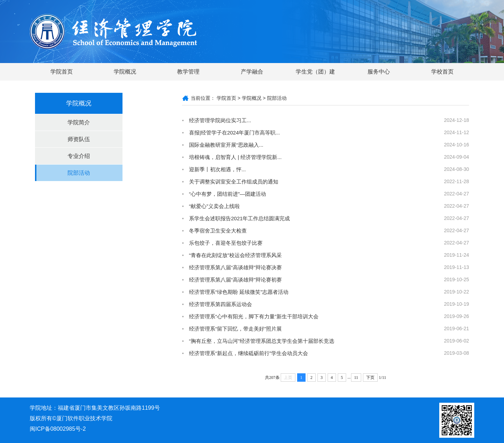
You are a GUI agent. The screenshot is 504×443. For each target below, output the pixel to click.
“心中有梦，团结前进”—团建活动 (227, 194)
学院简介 (79, 122)
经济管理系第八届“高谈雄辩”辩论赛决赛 (235, 267)
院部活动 (79, 173)
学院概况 (125, 72)
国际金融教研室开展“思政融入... (226, 145)
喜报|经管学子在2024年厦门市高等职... (234, 133)
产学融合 (252, 72)
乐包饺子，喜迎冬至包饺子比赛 (226, 243)
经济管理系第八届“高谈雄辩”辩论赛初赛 (235, 280)
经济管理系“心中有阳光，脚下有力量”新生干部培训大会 (254, 316)
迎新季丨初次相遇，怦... (218, 169)
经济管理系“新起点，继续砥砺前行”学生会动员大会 (248, 353)
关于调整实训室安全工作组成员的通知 (234, 182)
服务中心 (379, 72)
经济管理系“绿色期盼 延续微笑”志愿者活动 (239, 292)
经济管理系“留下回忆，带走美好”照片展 (235, 329)
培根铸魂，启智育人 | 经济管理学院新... (235, 157)
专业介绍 (79, 156)
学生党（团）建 (315, 72)
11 (356, 378)
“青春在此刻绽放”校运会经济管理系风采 (235, 255)
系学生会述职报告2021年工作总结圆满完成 (239, 218)
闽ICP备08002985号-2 (58, 429)
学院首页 (62, 72)
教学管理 (188, 72)
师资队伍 (79, 139)
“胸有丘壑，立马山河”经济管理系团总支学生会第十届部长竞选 (262, 341)
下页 (370, 378)
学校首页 (442, 72)
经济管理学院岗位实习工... (220, 120)
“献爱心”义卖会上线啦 (214, 206)
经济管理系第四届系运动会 (220, 304)
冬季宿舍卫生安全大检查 (218, 231)
